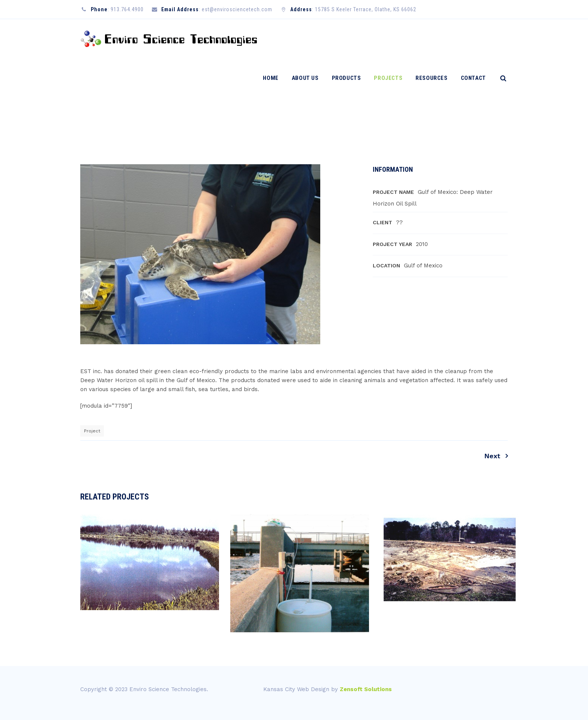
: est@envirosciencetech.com (235, 9)
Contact (477, 39)
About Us (309, 39)
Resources (435, 39)
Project (92, 431)
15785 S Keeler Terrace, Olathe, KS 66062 (366, 9)
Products (350, 39)
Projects (392, 39)
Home (274, 39)
